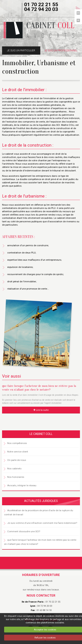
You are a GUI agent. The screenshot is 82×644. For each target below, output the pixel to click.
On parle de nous (17, 460)
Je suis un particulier (21, 51)
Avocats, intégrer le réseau (22, 485)
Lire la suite (41, 410)
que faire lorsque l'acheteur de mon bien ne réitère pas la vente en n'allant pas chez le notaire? (39, 388)
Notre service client (18, 452)
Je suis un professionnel (61, 51)
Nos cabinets (14, 469)
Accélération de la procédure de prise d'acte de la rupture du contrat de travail (39, 512)
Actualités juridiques (41, 501)
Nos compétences (17, 443)
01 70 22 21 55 (41, 4)
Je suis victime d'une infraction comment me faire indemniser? (42, 523)
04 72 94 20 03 (41, 9)
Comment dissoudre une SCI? (24, 531)
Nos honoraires (16, 477)
